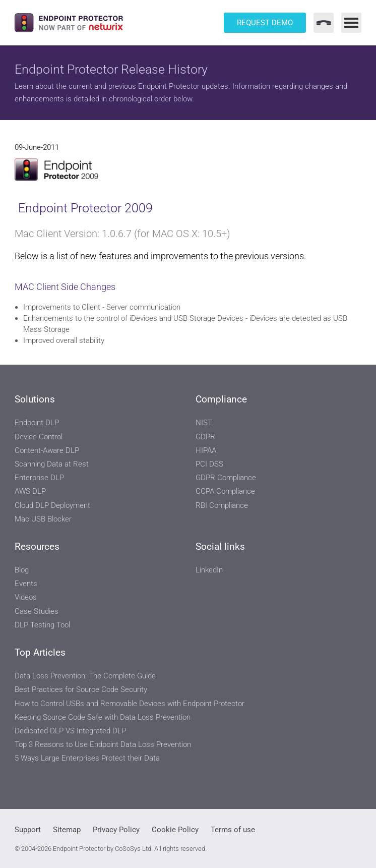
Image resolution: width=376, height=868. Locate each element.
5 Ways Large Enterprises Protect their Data (87, 758)
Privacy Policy (116, 830)
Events (26, 584)
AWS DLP (30, 491)
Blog (22, 570)
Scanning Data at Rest (52, 464)
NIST (204, 423)
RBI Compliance (222, 505)
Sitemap (67, 830)
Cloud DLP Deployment (52, 505)
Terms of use (233, 830)
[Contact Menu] (324, 23)
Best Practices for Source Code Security (81, 689)
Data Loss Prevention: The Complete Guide (85, 676)
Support (28, 830)
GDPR (205, 437)
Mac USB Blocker (43, 519)
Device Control (39, 437)
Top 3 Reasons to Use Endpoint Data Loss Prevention (103, 744)
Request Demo (265, 23)
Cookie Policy (175, 830)
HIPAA (206, 450)
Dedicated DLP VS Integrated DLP (70, 731)
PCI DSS (209, 464)
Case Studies (37, 611)
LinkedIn (209, 570)
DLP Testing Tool (42, 625)
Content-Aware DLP (47, 450)
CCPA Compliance (225, 491)
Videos (26, 597)
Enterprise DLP (39, 478)
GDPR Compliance (226, 478)
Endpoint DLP (37, 423)
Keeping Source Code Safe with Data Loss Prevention (103, 717)
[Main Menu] (351, 23)
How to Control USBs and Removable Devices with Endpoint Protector (130, 704)
